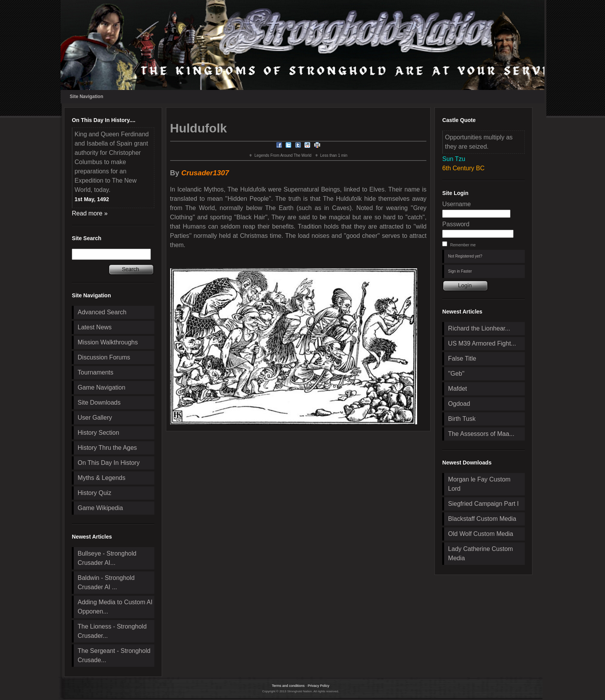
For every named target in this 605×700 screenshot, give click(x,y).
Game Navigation (101, 387)
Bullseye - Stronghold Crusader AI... (107, 558)
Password (456, 224)
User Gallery (95, 418)
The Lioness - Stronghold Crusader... (112, 631)
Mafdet (457, 389)
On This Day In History (109, 463)
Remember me (463, 245)
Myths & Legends (101, 478)
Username (456, 204)
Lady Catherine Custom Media (480, 553)
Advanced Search (102, 312)
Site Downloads (99, 403)
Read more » (90, 213)
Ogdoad (459, 404)
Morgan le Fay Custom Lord (479, 484)
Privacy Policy (319, 686)
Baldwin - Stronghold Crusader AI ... (106, 582)
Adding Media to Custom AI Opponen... (115, 607)
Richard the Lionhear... (479, 328)
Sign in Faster (460, 271)
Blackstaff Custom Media (482, 519)
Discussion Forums (104, 357)
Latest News (95, 327)
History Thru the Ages (107, 448)
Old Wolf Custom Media (481, 534)
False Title (462, 358)
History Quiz (94, 493)
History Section (98, 433)
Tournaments (95, 372)
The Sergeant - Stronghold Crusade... (114, 655)
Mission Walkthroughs (108, 342)
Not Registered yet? (465, 256)
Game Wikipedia (100, 508)
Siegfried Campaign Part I (483, 504)
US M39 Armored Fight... (482, 343)
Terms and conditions (288, 686)
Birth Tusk (462, 419)
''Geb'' (456, 374)
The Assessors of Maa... (481, 434)
